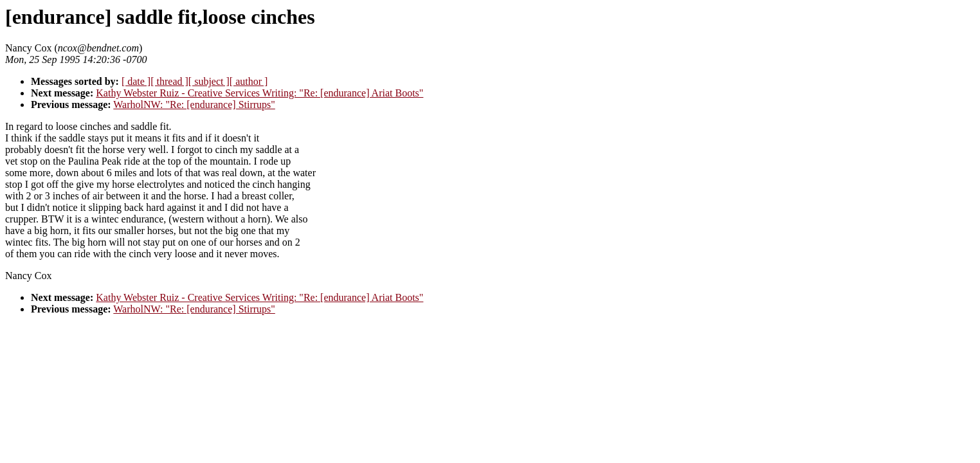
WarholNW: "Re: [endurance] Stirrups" (194, 104)
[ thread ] (169, 81)
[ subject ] (209, 81)
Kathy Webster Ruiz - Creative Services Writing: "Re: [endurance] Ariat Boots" (259, 93)
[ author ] (249, 81)
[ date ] (136, 81)
